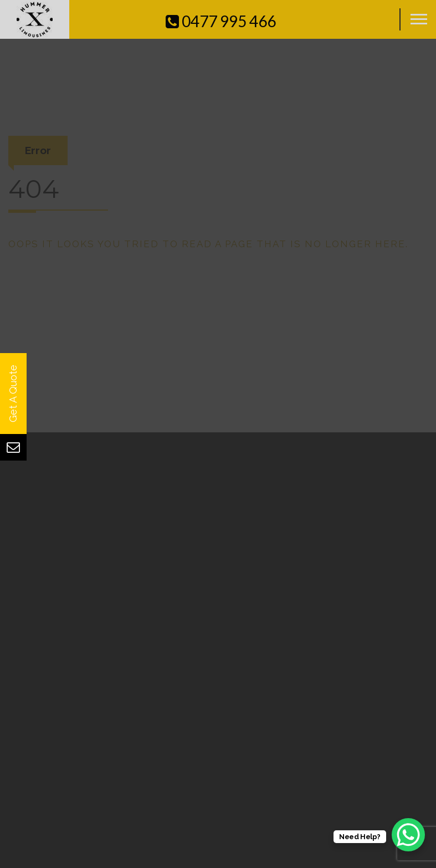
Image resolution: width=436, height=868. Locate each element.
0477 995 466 (221, 21)
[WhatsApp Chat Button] (408, 835)
